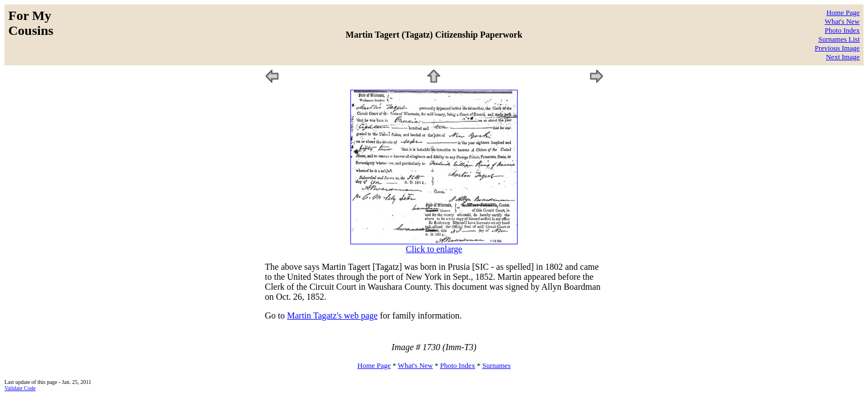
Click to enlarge (434, 249)
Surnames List (839, 39)
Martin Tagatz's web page (333, 316)
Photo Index (842, 30)
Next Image (843, 57)
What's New (842, 21)
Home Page (843, 12)
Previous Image (837, 48)
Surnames (496, 365)
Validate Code (20, 388)
